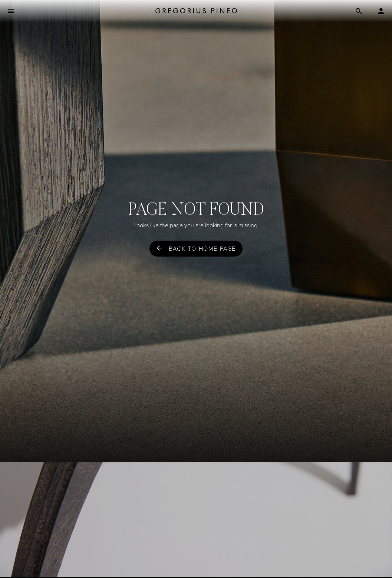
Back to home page (202, 249)
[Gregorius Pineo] (196, 11)
